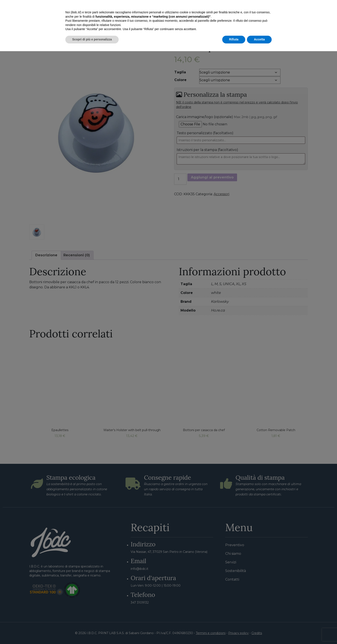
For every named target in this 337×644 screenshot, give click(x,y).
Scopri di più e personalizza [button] (92, 632)
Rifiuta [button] (234, 632)
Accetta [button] (259, 632)
